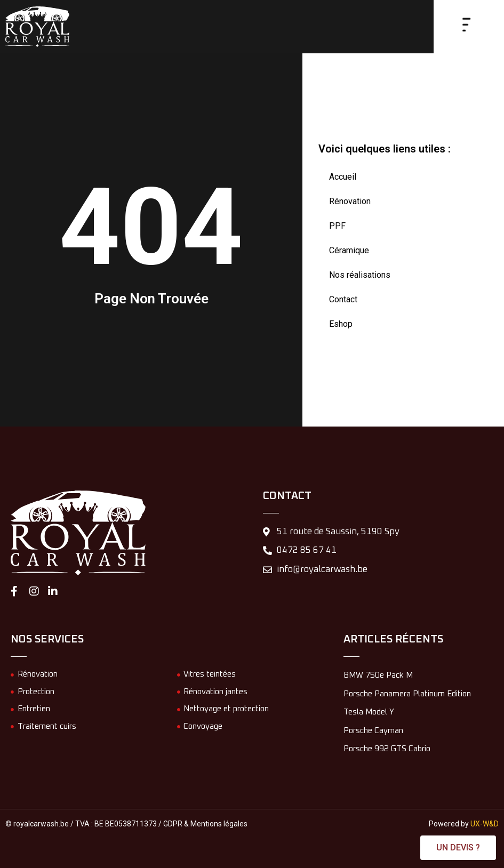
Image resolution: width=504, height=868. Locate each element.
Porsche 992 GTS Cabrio (387, 749)
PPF (337, 226)
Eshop (341, 324)
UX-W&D (485, 824)
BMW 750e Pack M (378, 675)
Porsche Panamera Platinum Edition (407, 694)
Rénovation (350, 201)
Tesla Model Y (369, 712)
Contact (343, 299)
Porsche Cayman (373, 731)
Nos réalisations (360, 275)
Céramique (349, 250)
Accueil (343, 177)
